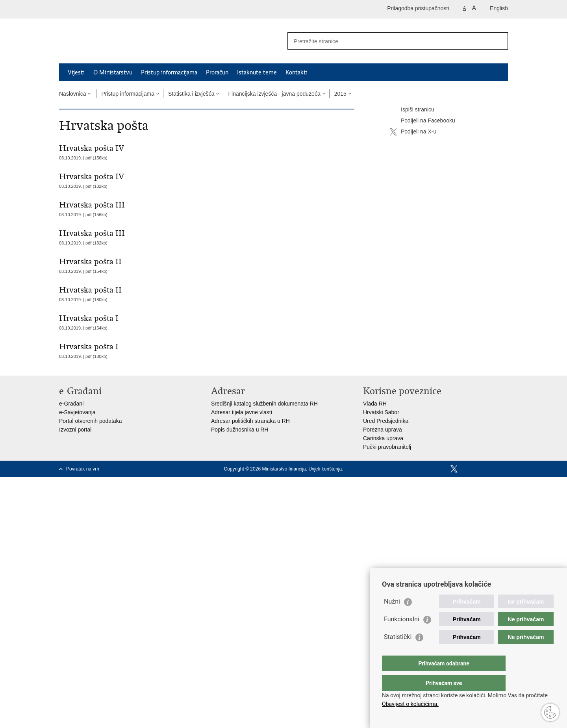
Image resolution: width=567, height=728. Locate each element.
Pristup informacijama (169, 72)
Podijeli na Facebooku (422, 121)
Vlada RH (375, 404)
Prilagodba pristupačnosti (418, 8)
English (499, 8)
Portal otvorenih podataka (91, 421)
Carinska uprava (383, 438)
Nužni (392, 617)
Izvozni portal (75, 430)
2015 (340, 94)
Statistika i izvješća (191, 94)
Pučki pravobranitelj (387, 447)
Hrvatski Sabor (381, 412)
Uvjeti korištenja (325, 469)
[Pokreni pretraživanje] (499, 41)
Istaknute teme (257, 72)
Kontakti (296, 72)
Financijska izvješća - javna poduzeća (274, 94)
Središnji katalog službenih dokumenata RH (264, 404)
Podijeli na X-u (413, 132)
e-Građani (71, 404)
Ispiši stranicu (412, 110)
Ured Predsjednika (386, 421)
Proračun (217, 72)
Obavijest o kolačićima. (410, 704)
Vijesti (76, 72)
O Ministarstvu (113, 72)
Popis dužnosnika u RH (240, 430)
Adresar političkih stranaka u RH (250, 421)
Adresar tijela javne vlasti (242, 412)
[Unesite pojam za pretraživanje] (389, 41)
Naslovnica (72, 94)
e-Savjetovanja (77, 412)
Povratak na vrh (83, 469)
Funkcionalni (402, 635)
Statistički (398, 653)
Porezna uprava (383, 430)
